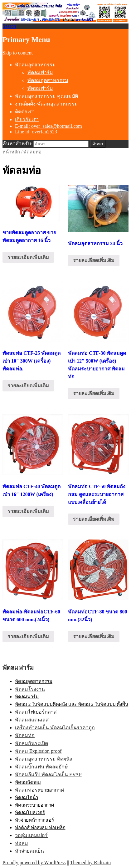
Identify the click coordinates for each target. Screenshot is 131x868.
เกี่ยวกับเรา (27, 119)
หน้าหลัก (11, 152)
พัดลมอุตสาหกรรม (35, 65)
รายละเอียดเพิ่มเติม (28, 257)
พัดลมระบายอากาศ (35, 805)
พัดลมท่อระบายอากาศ (39, 790)
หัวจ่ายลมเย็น (29, 851)
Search (9, 26)
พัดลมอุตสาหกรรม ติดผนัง (44, 759)
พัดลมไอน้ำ (27, 798)
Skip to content (18, 53)
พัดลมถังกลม (28, 782)
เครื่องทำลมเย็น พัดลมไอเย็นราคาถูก (55, 728)
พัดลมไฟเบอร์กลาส (36, 712)
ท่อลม (22, 843)
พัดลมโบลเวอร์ (30, 813)
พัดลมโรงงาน (30, 689)
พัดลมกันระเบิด (32, 743)
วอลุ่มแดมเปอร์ (31, 835)
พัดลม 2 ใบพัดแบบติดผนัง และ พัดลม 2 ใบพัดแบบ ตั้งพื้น (72, 704)
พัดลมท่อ (25, 735)
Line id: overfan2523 (36, 132)
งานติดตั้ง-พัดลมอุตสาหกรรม (46, 104)
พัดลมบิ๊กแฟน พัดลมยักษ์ (41, 767)
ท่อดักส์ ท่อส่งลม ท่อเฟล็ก (40, 828)
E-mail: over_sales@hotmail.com (49, 126)
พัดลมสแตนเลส (32, 720)
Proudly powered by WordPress (34, 863)
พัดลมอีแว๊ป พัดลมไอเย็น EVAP (48, 775)
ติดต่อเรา (25, 112)
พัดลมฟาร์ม (40, 72)
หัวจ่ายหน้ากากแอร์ (34, 820)
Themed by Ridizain (91, 863)
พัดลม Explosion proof (38, 751)
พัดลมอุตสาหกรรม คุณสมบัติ (46, 96)
